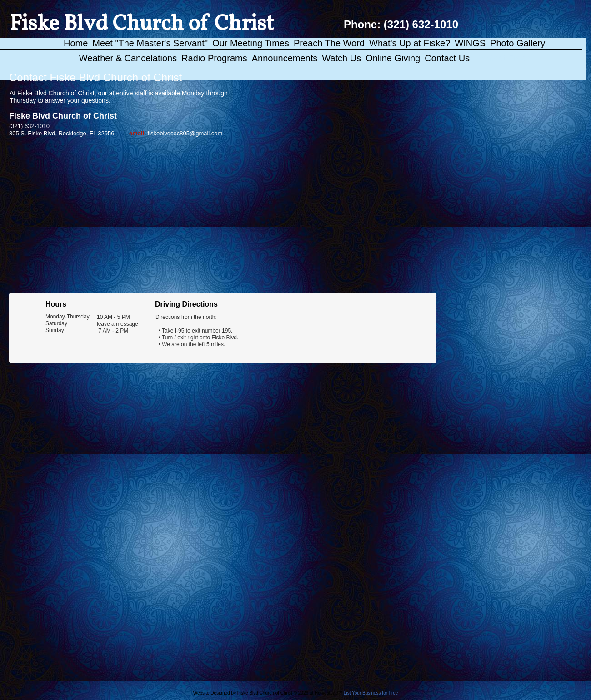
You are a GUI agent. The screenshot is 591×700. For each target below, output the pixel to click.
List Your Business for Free (371, 693)
